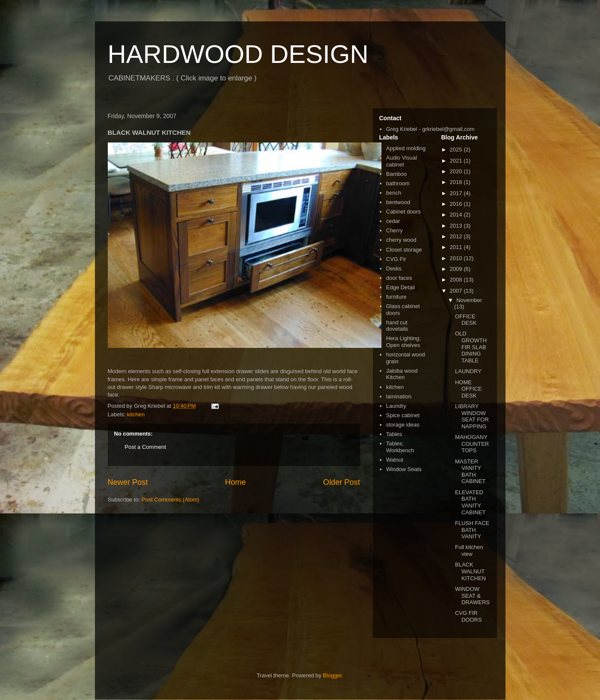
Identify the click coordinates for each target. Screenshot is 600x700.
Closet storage (404, 250)
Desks (394, 268)
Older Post (342, 482)
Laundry (396, 406)
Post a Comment (146, 447)
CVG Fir (396, 259)
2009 (457, 269)
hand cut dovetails (397, 326)
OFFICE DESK (466, 320)
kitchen (136, 414)
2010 (457, 258)
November (469, 300)
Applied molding (406, 148)
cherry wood (401, 240)
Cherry (395, 230)
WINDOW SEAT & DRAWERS (472, 596)
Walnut (395, 460)
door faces (399, 278)
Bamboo (396, 174)
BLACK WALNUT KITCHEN (470, 571)
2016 (457, 204)
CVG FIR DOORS (468, 616)
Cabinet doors (403, 212)
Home (235, 482)
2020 (457, 171)
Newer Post (128, 482)
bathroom (398, 183)
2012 (457, 236)
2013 (457, 226)
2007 (457, 291)
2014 (457, 215)
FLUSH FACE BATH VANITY (472, 530)
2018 (457, 182)
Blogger (332, 675)
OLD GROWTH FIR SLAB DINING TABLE (471, 347)
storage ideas (403, 425)
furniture (396, 297)
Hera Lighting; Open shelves (403, 342)
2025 (457, 150)
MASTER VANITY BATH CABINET (470, 472)
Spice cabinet (403, 415)
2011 (457, 247)
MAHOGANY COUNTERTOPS (472, 444)
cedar (393, 221)
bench (394, 193)
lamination (399, 396)
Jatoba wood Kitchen (402, 374)
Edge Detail (400, 287)
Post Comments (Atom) (170, 500)
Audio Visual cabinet (402, 161)
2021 (457, 161)
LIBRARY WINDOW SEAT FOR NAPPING (472, 416)
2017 (457, 193)
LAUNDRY (468, 371)
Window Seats (404, 469)
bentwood (398, 202)
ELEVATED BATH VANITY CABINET (470, 502)
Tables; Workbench (400, 447)
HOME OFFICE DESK (468, 389)
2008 (457, 280)
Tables (394, 434)
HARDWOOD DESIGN (238, 54)
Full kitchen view (469, 550)
